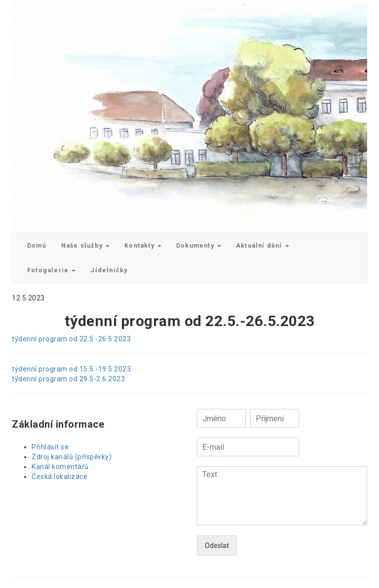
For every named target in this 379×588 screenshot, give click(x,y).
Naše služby (85, 245)
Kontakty (143, 245)
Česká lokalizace (59, 477)
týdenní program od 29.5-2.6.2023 (68, 379)
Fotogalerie (51, 270)
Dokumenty (199, 245)
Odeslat (217, 546)
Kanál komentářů (60, 467)
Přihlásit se (50, 447)
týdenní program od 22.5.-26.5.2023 (71, 339)
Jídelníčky (109, 270)
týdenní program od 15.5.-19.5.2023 (71, 369)
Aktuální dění (263, 245)
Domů (37, 245)
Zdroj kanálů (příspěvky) (72, 457)
